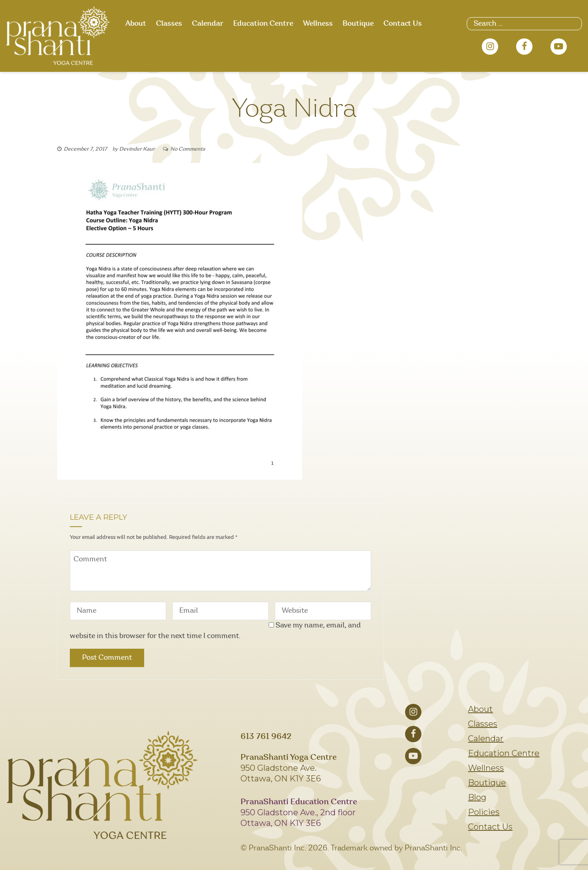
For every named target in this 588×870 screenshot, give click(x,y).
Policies (484, 812)
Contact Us (403, 24)
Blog (477, 797)
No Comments (188, 149)
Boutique (358, 24)
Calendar (208, 24)
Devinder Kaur (137, 149)
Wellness (318, 24)
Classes (169, 24)
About (136, 24)
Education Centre (263, 24)
